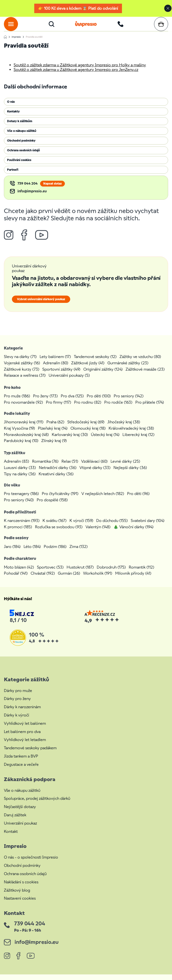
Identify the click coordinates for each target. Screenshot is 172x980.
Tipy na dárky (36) (20, 480)
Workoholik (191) (98, 579)
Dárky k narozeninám (22, 712)
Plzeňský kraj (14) (53, 434)
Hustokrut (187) (80, 573)
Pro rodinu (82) (88, 408)
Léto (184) (32, 552)
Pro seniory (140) (19, 506)
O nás (11, 107)
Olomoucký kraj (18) (88, 434)
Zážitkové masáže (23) (145, 375)
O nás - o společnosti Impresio (31, 863)
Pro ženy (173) (45, 402)
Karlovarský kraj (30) (70, 440)
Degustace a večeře (21, 770)
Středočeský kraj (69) (86, 428)
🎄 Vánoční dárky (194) (133, 533)
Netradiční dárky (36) (58, 473)
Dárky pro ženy (17, 704)
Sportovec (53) (50, 573)
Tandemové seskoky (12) (95, 362)
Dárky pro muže (18, 696)
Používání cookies (19, 166)
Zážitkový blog (17, 896)
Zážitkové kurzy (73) (22, 375)
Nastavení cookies (20, 904)
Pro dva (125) (72, 402)
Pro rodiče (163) (118, 408)
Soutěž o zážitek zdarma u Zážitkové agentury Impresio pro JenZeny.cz (76, 75)
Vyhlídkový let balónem (25, 729)
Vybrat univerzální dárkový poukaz (41, 305)
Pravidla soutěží (34, 42)
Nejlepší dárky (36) (130, 473)
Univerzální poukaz (20, 829)
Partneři (13, 175)
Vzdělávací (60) (94, 467)
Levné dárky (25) (125, 467)
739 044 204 (28, 189)
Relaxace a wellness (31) (25, 381)
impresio (16, 42)
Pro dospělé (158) (52, 506)
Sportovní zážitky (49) (61, 375)
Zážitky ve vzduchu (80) (140, 362)
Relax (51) (70, 467)
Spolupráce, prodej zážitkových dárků (37, 804)
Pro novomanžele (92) (23, 408)
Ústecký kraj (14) (105, 440)
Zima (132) (79, 552)
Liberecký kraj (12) (138, 440)
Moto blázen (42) (19, 573)
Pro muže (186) (17, 402)
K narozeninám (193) (22, 526)
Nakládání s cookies (21, 888)
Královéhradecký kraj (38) (131, 434)
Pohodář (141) (16, 579)
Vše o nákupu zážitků (22, 136)
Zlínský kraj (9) (54, 446)
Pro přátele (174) (150, 408)
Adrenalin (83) (17, 467)
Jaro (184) (12, 552)
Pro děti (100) (99, 402)
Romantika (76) (45, 467)
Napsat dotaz (52, 189)
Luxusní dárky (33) (20, 473)
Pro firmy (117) (59, 408)
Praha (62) (55, 428)
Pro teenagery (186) (21, 499)
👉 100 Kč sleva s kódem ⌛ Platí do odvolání (78, 8)
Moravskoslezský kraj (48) (26, 440)
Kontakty (13, 117)
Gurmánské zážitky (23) (128, 369)
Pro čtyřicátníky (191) (60, 499)
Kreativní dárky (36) (56, 480)
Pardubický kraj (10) (21, 446)
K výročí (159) (81, 526)
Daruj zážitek (15, 821)
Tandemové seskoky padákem (30, 754)
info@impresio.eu (32, 197)
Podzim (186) (55, 552)
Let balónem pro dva (22, 737)
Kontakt (11, 837)
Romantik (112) (142, 573)
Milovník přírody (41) (133, 579)
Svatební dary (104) (148, 526)
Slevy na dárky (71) (20, 362)
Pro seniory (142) (129, 402)
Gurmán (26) (69, 579)
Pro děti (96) (138, 499)
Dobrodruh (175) (111, 573)
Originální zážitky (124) (103, 375)
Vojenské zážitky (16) (22, 369)
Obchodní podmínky (21, 146)
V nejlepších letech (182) (103, 499)
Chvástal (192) (43, 579)
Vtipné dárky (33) (95, 473)
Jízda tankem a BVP (21, 762)
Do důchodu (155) (112, 526)
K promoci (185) (18, 533)
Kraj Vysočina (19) (19, 434)
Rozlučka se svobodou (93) (59, 533)
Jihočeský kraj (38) (124, 428)
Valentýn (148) (98, 533)
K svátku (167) (55, 526)
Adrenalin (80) (56, 369)
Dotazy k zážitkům (20, 127)
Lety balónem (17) (55, 362)
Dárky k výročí (17, 721)
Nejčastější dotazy (20, 812)
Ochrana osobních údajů (23, 156)
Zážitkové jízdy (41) (88, 369)
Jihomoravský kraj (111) (24, 428)
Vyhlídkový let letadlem (25, 745)
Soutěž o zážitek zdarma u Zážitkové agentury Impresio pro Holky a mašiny (80, 71)
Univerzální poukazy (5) (69, 381)
